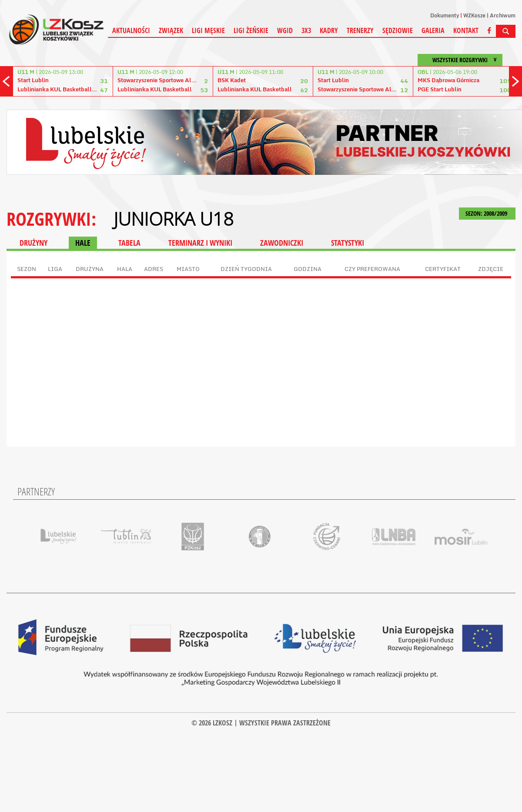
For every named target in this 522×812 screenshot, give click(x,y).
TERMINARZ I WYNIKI (200, 243)
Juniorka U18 (174, 219)
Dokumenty (445, 15)
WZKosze (474, 15)
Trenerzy (360, 30)
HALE (83, 243)
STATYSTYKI (348, 243)
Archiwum (503, 15)
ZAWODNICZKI (282, 243)
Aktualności (131, 30)
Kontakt (466, 30)
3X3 (306, 30)
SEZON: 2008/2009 (487, 213)
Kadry (329, 30)
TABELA (129, 243)
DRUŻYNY (33, 243)
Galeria (433, 30)
